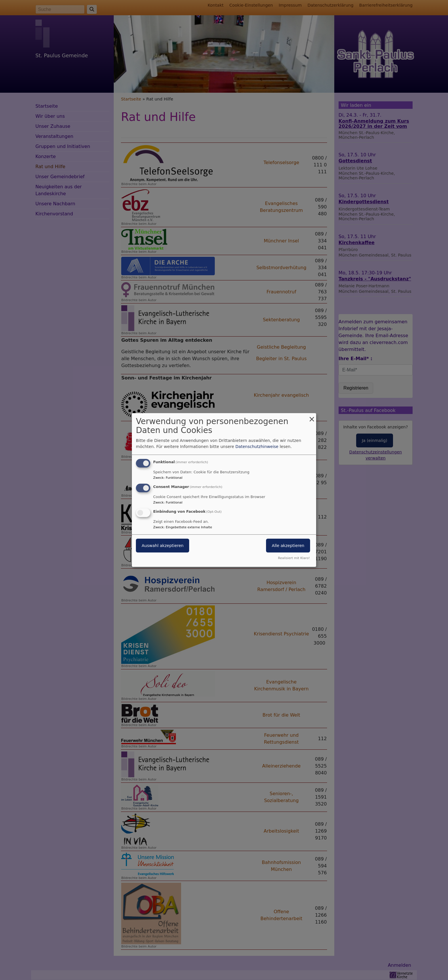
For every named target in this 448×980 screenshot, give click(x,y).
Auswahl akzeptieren (163, 546)
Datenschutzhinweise (257, 447)
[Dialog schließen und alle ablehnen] (312, 417)
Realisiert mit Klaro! (294, 558)
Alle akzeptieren (288, 546)
